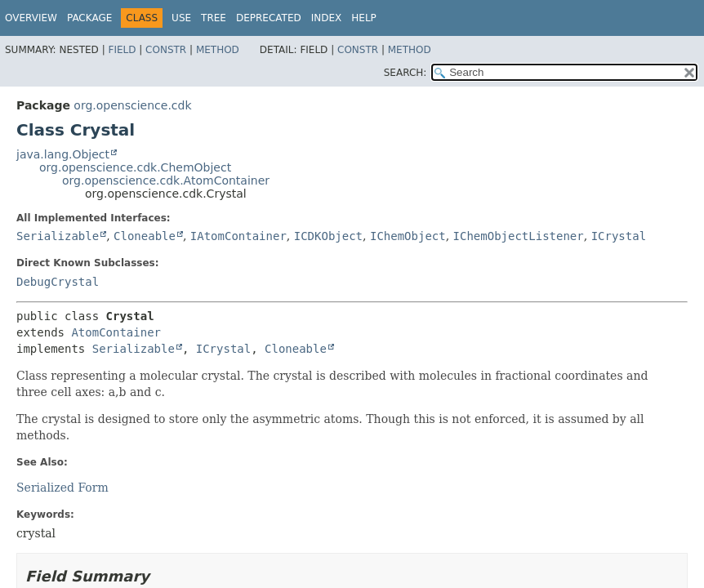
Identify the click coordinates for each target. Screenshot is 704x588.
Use (181, 18)
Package (89, 18)
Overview (31, 18)
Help (364, 18)
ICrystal (619, 236)
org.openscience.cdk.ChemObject (135, 167)
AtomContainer (116, 332)
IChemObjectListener (519, 236)
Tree (214, 18)
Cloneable (145, 236)
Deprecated (269, 18)
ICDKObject (328, 236)
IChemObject (408, 236)
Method (218, 50)
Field (122, 50)
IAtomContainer (238, 236)
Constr (166, 50)
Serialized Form (62, 488)
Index (327, 18)
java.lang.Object (63, 154)
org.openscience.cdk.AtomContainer (166, 180)
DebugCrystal (58, 282)
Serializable (58, 236)
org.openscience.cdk (132, 105)
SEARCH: (405, 73)
